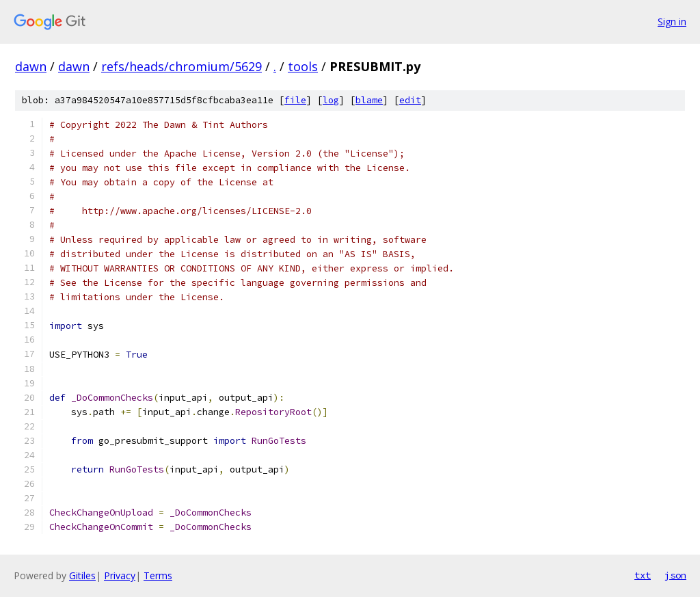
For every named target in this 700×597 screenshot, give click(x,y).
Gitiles (82, 575)
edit (410, 100)
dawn (31, 66)
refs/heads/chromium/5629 (181, 66)
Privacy (120, 575)
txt (643, 575)
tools (303, 66)
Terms (158, 575)
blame (369, 100)
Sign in (672, 22)
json (675, 575)
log (331, 100)
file (295, 100)
